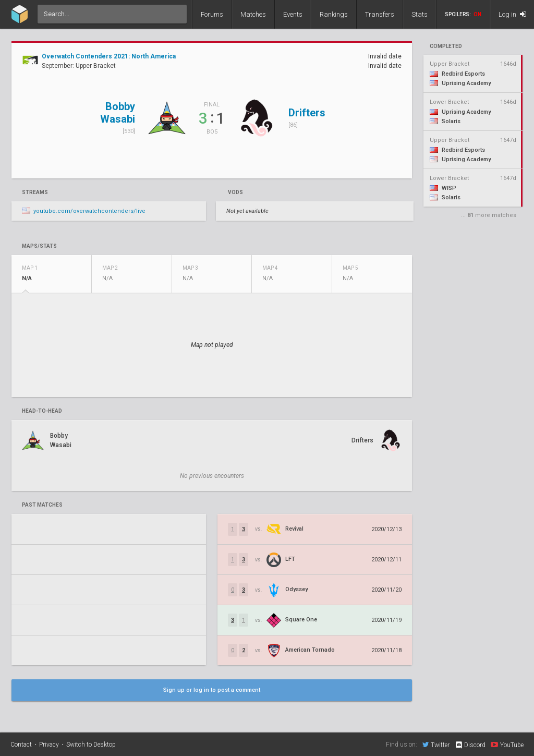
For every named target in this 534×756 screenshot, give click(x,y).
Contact (21, 745)
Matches (253, 14)
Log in (512, 14)
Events (293, 14)
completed (446, 46)
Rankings (334, 14)
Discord (470, 745)
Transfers (380, 14)
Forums (212, 14)
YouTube (507, 745)
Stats (420, 14)
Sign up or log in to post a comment (212, 690)
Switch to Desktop (91, 745)
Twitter (436, 745)
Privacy (49, 745)
